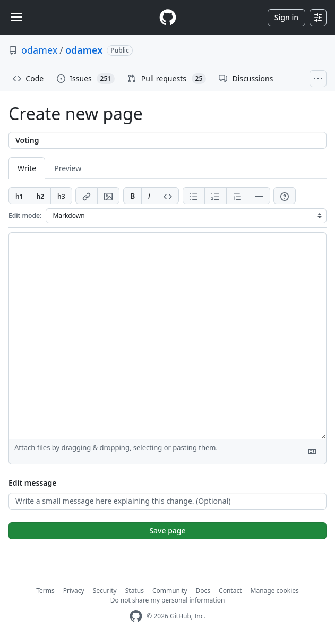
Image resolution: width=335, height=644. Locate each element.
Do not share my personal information (168, 600)
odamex (39, 50)
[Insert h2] (41, 196)
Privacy (74, 591)
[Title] (167, 140)
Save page (167, 531)
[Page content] (167, 336)
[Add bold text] (132, 196)
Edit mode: (25, 215)
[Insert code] (168, 196)
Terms (45, 591)
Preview (68, 168)
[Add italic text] (149, 196)
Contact (230, 591)
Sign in (286, 17)
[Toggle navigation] (16, 17)
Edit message (32, 483)
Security (105, 591)
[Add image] (108, 196)
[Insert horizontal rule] (259, 196)
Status (135, 591)
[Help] (285, 196)
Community (170, 591)
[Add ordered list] (216, 196)
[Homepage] (168, 17)
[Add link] (87, 196)
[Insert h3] (61, 196)
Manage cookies (275, 591)
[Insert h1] (19, 196)
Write (27, 168)
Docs (203, 591)
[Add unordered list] (194, 196)
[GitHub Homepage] (136, 616)
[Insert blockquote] (237, 196)
